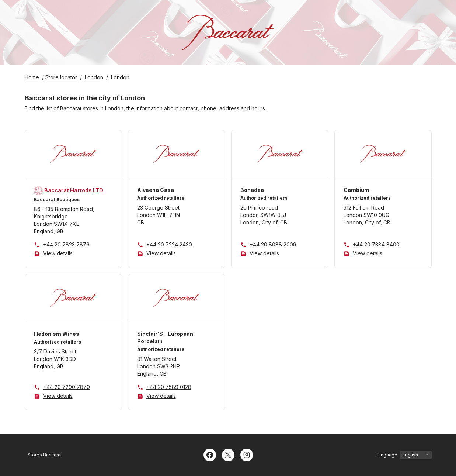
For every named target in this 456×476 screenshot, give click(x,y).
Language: (404, 455)
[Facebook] (210, 454)
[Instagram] (247, 454)
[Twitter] (228, 454)
